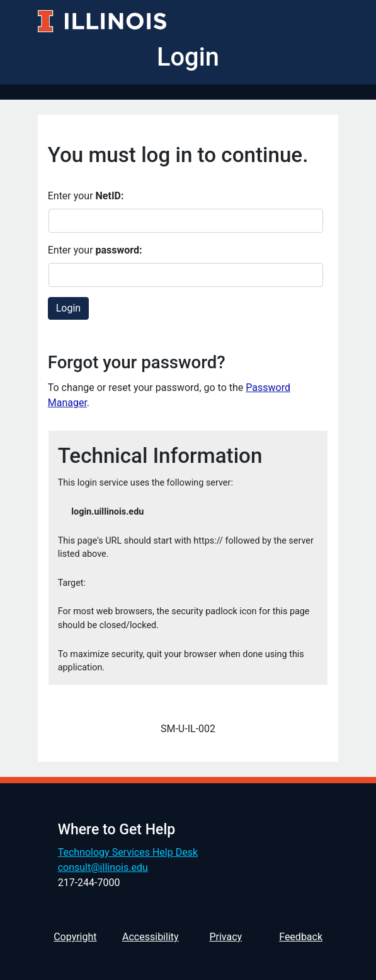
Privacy (225, 937)
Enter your (86, 196)
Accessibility (151, 937)
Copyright (75, 937)
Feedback (301, 937)
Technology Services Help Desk (128, 852)
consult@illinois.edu (103, 867)
